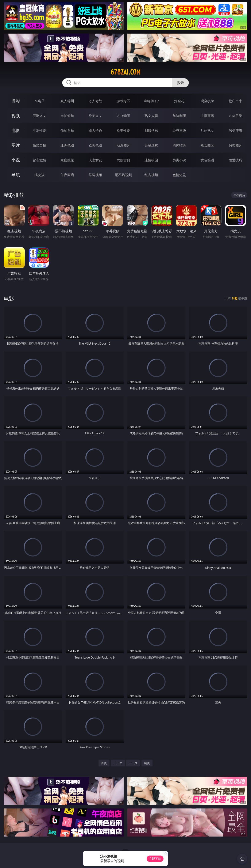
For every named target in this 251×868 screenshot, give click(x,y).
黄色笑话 (207, 160)
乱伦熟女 (207, 130)
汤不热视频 (123, 175)
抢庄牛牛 (235, 101)
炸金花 (179, 101)
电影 (16, 130)
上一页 (118, 763)
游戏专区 (123, 101)
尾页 (147, 763)
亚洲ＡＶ (39, 116)
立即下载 (155, 859)
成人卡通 (95, 130)
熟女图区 (207, 145)
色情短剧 (179, 175)
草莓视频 (95, 175)
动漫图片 (123, 145)
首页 (104, 763)
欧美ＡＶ (95, 116)
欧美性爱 (123, 130)
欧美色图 (95, 145)
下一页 (133, 763)
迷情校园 (151, 160)
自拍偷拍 (67, 116)
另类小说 (179, 160)
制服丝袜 (151, 130)
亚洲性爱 (39, 130)
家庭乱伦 (67, 160)
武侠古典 (123, 160)
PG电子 (39, 101)
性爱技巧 (235, 160)
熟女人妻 (151, 116)
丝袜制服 (179, 116)
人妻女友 (95, 160)
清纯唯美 (179, 145)
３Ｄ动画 (123, 116)
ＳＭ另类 (235, 116)
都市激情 (39, 160)
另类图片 (235, 145)
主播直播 (207, 116)
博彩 (16, 101)
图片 (16, 145)
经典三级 (179, 130)
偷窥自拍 (39, 145)
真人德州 (67, 101)
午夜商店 (67, 175)
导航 (16, 175)
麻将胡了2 (151, 101)
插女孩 (39, 175)
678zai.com (125, 72)
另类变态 (235, 130)
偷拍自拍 (67, 130)
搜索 (180, 83)
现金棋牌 (207, 101)
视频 (16, 116)
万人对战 (95, 101)
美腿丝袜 (151, 145)
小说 (16, 160)
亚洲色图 (67, 145)
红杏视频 (151, 175)
